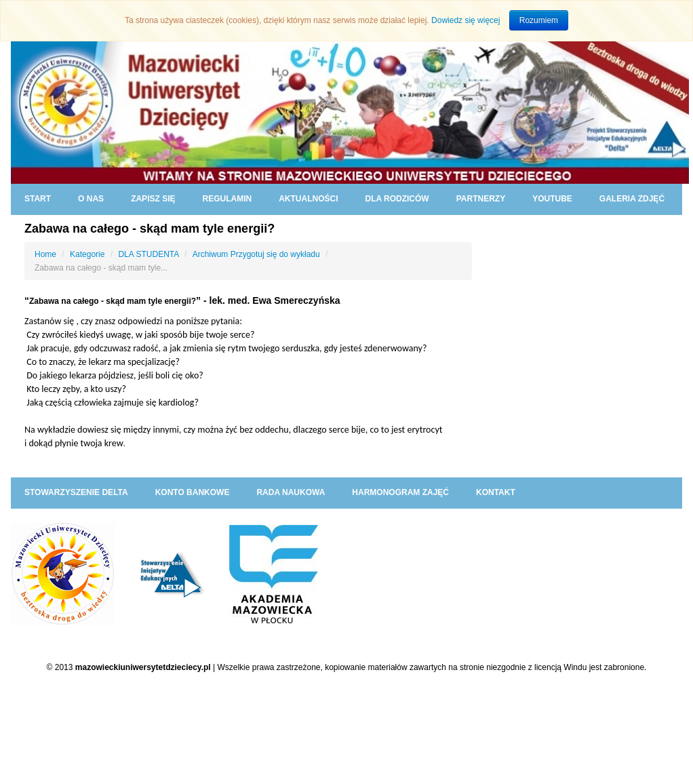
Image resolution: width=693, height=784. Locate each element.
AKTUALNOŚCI (308, 199)
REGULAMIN (227, 199)
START (38, 199)
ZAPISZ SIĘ (153, 199)
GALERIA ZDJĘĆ (632, 199)
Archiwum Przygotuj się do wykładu (256, 254)
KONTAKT (496, 492)
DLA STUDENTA (148, 254)
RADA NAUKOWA (291, 492)
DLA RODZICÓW (397, 199)
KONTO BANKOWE (193, 492)
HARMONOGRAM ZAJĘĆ (400, 492)
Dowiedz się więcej (466, 20)
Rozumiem (539, 20)
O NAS (91, 199)
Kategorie (87, 254)
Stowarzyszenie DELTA (76, 492)
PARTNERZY (481, 199)
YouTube (552, 199)
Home (45, 254)
